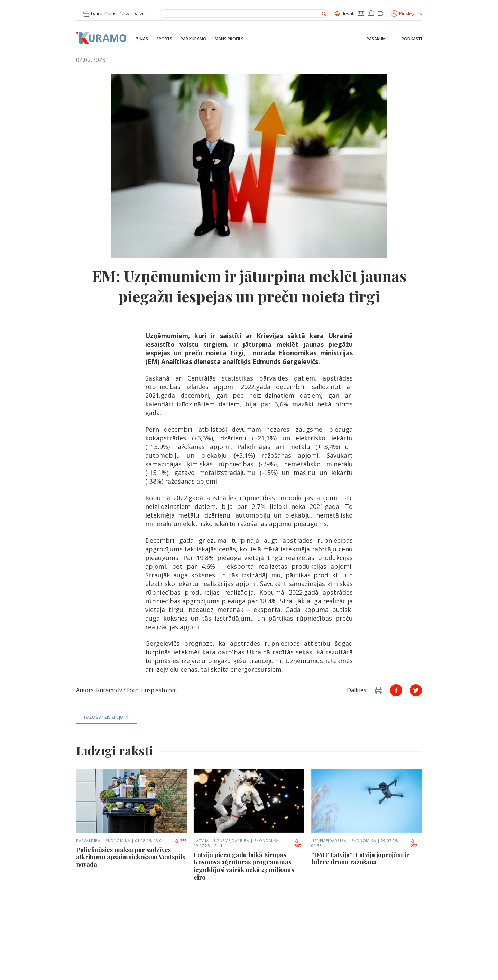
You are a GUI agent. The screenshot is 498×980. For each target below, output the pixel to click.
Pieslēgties (407, 13)
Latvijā (201, 840)
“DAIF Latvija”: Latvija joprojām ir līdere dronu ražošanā (360, 859)
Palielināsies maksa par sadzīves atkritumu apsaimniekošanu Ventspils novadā (131, 857)
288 (181, 840)
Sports (164, 39)
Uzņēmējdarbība (232, 840)
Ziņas (142, 39)
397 (298, 844)
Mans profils (229, 39)
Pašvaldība (88, 840)
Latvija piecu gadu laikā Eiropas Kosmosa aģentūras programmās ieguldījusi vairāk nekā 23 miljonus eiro (244, 866)
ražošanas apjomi (107, 717)
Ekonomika (118, 840)
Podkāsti (412, 39)
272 (414, 844)
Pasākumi (377, 39)
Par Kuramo (193, 39)
